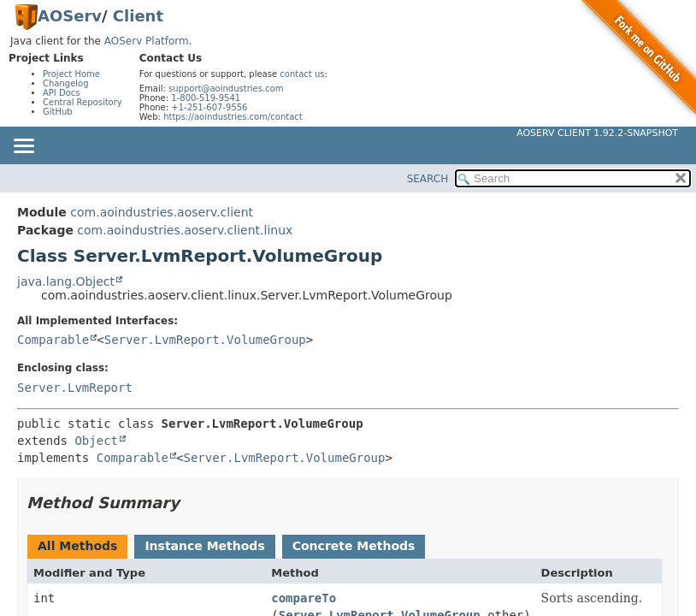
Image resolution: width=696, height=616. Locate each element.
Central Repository (83, 102)
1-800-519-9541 (206, 98)
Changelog (66, 83)
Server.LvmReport (75, 388)
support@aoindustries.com (226, 89)
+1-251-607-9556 (209, 107)
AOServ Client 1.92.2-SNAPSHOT (597, 133)
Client (138, 16)
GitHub (58, 112)
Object (96, 441)
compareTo (304, 598)
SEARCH (428, 179)
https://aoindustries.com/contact (233, 117)
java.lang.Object (66, 281)
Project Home (71, 74)
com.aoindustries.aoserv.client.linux (185, 230)
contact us (302, 74)
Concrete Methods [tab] (354, 546)
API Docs (62, 93)
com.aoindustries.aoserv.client (162, 212)
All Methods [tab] (77, 546)
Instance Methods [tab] (204, 546)
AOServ (70, 16)
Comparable (53, 340)
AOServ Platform (147, 41)
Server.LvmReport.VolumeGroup (205, 340)
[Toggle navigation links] (23, 147)
